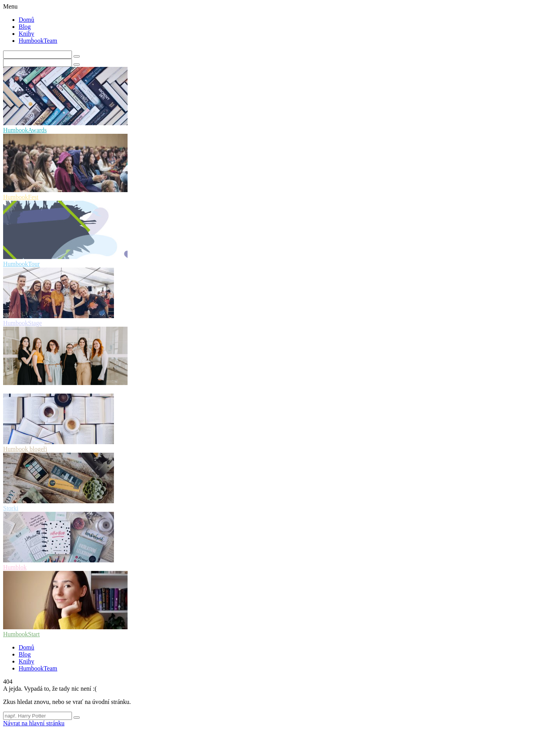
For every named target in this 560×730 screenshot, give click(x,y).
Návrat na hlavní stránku (34, 723)
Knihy (26, 34)
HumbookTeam (38, 41)
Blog (25, 27)
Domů (26, 20)
